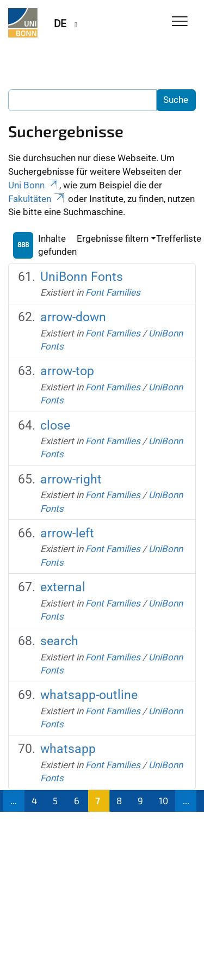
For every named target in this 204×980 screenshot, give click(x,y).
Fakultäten (37, 199)
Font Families (113, 292)
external (63, 587)
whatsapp (68, 749)
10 (163, 800)
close (55, 425)
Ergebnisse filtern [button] (113, 238)
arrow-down (73, 317)
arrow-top (67, 371)
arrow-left (67, 533)
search (59, 641)
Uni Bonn (34, 185)
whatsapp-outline (89, 695)
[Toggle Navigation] (180, 22)
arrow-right (71, 479)
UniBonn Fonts (82, 277)
